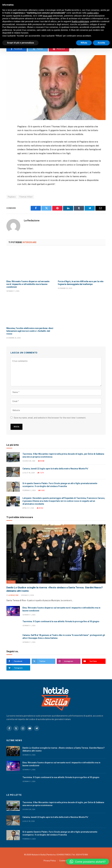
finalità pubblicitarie (80, 21)
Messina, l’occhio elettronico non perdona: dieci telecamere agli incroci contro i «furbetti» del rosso (30, 331)
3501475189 (82, 855)
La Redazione (32, 220)
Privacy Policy (50, 861)
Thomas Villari (26, 197)
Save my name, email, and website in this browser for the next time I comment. (50, 418)
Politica (11, 582)
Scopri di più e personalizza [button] (20, 43)
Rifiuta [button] (84, 43)
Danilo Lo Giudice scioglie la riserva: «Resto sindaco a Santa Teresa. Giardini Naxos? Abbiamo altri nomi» (55, 589)
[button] (88, 862)
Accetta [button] (101, 43)
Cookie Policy (65, 861)
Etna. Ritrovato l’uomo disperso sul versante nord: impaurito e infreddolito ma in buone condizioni (28, 284)
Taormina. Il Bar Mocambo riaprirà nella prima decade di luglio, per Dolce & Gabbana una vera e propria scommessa (63, 455)
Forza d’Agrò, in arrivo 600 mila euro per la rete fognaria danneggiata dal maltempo (81, 283)
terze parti (48, 16)
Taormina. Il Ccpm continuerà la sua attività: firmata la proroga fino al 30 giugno (61, 621)
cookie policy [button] (93, 13)
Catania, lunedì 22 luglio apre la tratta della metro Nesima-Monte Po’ (55, 469)
